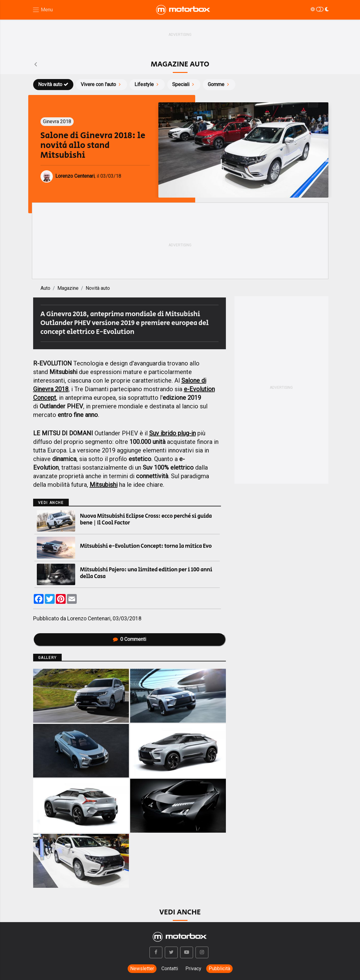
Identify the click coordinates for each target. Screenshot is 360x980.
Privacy (193, 969)
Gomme (219, 84)
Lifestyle (147, 84)
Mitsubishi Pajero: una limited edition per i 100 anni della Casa (146, 573)
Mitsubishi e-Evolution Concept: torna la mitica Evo (146, 546)
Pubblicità (219, 969)
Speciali (184, 84)
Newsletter (142, 969)
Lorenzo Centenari (89, 619)
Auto (45, 288)
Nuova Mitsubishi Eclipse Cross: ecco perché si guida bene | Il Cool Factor (146, 520)
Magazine (68, 288)
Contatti (170, 969)
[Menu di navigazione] (43, 10)
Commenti (130, 639)
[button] (156, 952)
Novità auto (53, 84)
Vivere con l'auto (101, 84)
